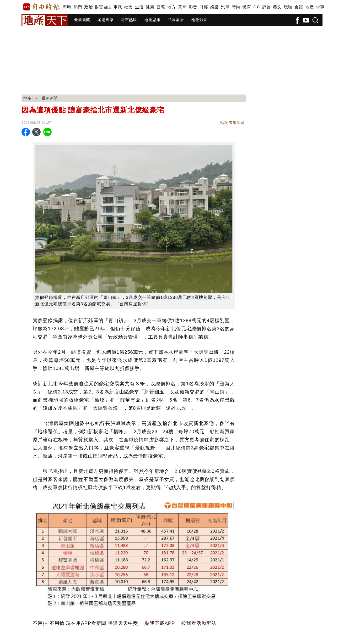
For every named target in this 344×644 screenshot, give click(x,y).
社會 (128, 7)
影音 (193, 7)
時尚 (236, 7)
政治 (89, 7)
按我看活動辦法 (199, 623)
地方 (171, 7)
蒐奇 (182, 7)
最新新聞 (82, 20)
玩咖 (288, 7)
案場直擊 (106, 20)
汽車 (225, 7)
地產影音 (199, 20)
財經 (204, 7)
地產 (309, 7)
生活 (139, 7)
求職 (320, 7)
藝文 (277, 7)
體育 (247, 7)
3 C (257, 7)
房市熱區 (129, 20)
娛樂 (214, 7)
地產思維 (152, 20)
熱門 (78, 7)
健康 (150, 7)
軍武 (118, 7)
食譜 (299, 7)
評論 (266, 7)
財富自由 (103, 7)
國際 (161, 7)
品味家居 (176, 20)
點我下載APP (160, 623)
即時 (67, 7)
